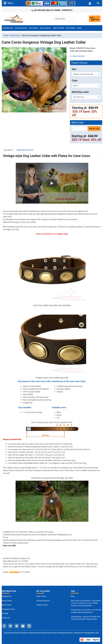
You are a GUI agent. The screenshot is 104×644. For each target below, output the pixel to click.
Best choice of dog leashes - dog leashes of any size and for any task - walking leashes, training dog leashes (86, 603)
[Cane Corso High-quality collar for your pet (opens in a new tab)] (52, 342)
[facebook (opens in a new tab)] (4, 626)
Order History (41, 596)
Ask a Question (77, 56)
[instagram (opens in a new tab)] (29, 626)
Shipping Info (6, 596)
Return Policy (6, 605)
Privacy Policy (7, 601)
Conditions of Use (8, 609)
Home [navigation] (6, 35)
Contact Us (6, 618)
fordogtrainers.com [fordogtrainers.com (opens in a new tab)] (91, 633)
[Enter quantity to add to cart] (80, 129)
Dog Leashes (46, 28)
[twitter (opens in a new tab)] (10, 626)
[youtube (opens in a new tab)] (23, 626)
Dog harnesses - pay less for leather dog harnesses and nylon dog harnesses (86, 618)
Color (75, 81)
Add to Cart (94, 129)
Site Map (5, 613)
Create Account (42, 605)
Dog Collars (34, 28)
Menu (9, 3)
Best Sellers (71, 28)
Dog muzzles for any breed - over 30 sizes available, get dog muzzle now (86, 611)
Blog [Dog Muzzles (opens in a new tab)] (73, 596)
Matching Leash (80, 92)
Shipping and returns (25, 150)
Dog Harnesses (21, 28)
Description (8, 150)
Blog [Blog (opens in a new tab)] (79, 28)
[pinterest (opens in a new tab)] (17, 626)
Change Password (43, 601)
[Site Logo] (14, 19)
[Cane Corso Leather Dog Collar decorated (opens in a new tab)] (52, 269)
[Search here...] (65, 19)
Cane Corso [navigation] (15, 35)
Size (74, 69)
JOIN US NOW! (58, 28)
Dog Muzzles (8, 28)
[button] (52, 183)
